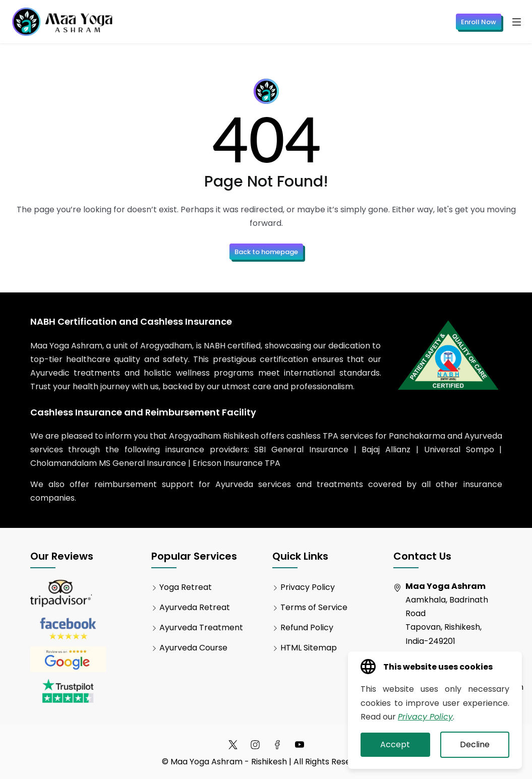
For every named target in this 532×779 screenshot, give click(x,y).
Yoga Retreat (186, 587)
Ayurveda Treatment (201, 627)
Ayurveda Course (193, 648)
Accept (395, 744)
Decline (475, 744)
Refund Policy (307, 627)
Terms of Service (314, 607)
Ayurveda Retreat (195, 607)
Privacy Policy (308, 587)
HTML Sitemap (309, 648)
